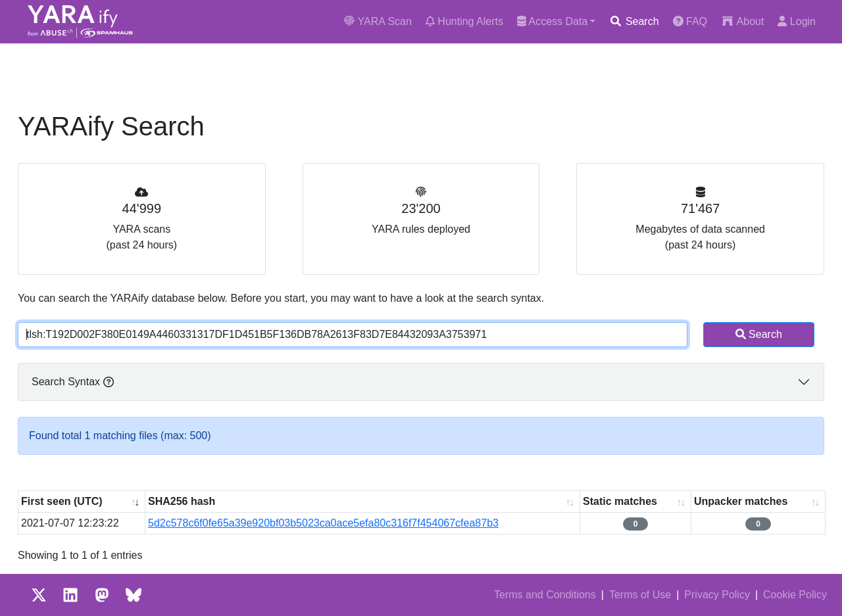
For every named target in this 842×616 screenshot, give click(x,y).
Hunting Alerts (464, 21)
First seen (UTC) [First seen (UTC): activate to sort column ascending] (62, 501)
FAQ (690, 21)
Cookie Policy (795, 595)
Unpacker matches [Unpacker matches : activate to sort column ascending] (741, 501)
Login (797, 21)
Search (634, 21)
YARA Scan (378, 21)
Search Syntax (73, 382)
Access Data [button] (552, 21)
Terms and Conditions (545, 595)
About (742, 21)
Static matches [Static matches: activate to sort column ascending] (620, 501)
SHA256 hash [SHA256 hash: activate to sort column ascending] (182, 501)
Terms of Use (640, 595)
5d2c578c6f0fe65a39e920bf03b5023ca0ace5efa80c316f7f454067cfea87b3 (323, 523)
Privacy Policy (717, 595)
